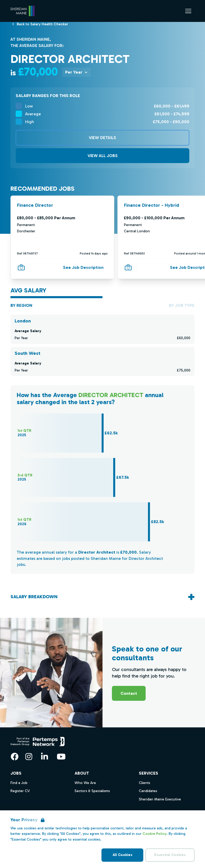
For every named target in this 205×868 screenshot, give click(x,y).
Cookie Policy (155, 834)
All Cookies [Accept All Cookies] (123, 855)
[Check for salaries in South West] (102, 362)
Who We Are (85, 783)
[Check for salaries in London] (102, 329)
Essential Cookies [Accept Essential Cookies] (170, 855)
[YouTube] (61, 757)
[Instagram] (29, 757)
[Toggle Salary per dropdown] (76, 72)
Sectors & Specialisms (92, 791)
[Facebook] (15, 757)
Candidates (148, 791)
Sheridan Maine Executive (160, 799)
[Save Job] (21, 267)
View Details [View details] (102, 138)
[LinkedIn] (44, 757)
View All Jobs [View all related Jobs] (103, 156)
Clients (144, 783)
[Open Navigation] (188, 11)
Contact (129, 693)
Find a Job (19, 783)
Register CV (20, 791)
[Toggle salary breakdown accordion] (102, 597)
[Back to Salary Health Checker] (42, 24)
